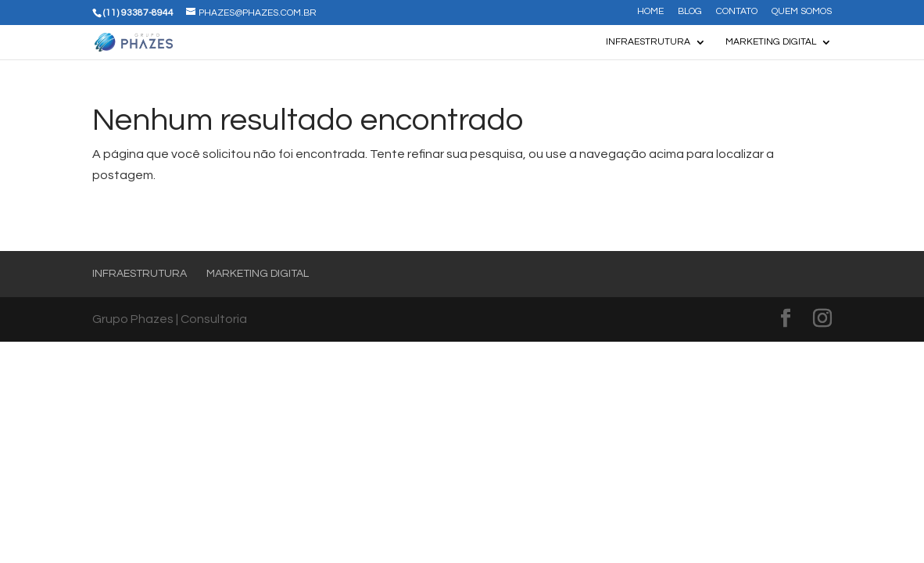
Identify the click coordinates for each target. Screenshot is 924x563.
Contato (737, 12)
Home (650, 12)
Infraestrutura (648, 42)
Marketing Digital (771, 42)
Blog (690, 12)
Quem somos (802, 12)
